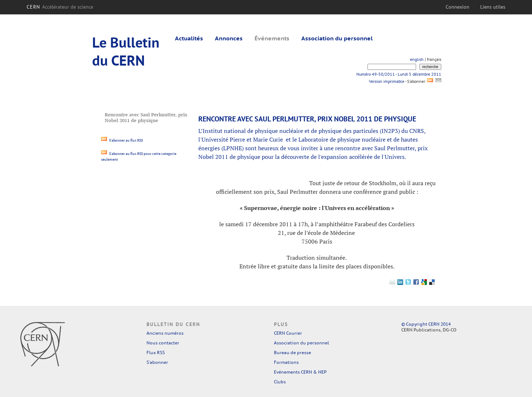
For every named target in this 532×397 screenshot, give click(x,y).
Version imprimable (386, 81)
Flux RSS (156, 353)
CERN (60, 7)
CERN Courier (288, 333)
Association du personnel (337, 38)
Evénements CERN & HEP (300, 372)
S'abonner (157, 362)
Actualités (189, 38)
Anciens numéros (165, 333)
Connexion (457, 7)
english (417, 59)
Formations (286, 362)
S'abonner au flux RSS (122, 140)
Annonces (229, 38)
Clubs (280, 382)
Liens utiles (493, 7)
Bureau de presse (292, 353)
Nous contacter (163, 343)
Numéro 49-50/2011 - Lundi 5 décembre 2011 (399, 74)
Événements (272, 38)
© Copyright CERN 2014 (426, 324)
